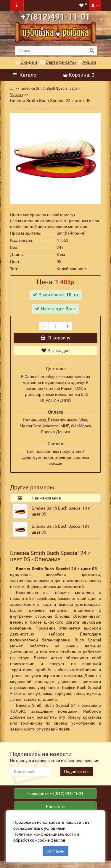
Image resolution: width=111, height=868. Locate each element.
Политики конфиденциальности (45, 834)
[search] (51, 50)
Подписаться (77, 774)
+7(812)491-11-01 (55, 17)
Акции (87, 62)
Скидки (26, 62)
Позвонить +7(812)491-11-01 (55, 798)
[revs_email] (31, 774)
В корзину (55, 339)
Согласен (55, 851)
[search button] (92, 50)
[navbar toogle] (17, 5)
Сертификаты (58, 62)
